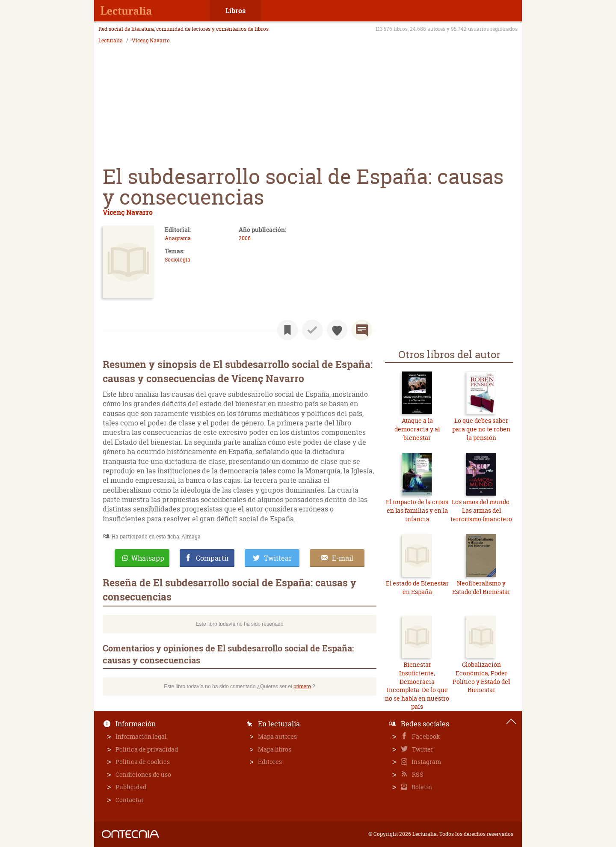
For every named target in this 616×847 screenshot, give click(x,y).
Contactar (130, 800)
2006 (245, 238)
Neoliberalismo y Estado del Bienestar (481, 587)
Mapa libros (275, 749)
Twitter (422, 749)
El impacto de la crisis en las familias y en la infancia (417, 510)
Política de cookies (143, 762)
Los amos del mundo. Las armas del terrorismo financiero (481, 510)
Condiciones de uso (143, 774)
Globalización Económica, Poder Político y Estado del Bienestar (481, 677)
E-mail (343, 558)
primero (302, 687)
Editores (270, 762)
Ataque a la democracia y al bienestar (417, 429)
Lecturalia (111, 41)
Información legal (141, 736)
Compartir (213, 558)
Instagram (426, 762)
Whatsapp (148, 558)
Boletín (421, 787)
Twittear (278, 558)
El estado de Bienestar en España (417, 587)
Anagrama (178, 238)
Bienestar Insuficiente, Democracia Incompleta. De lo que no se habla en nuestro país (417, 685)
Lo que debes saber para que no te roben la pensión (481, 429)
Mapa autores (277, 736)
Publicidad (131, 787)
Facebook (425, 736)
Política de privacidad (147, 749)
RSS (417, 774)
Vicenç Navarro (151, 41)
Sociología (178, 260)
